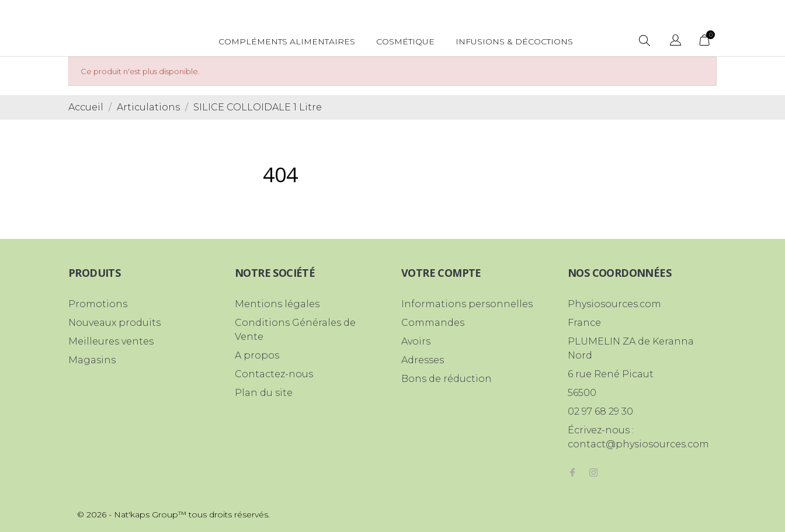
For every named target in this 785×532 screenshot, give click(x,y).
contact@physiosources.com (638, 444)
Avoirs (416, 341)
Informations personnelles (467, 304)
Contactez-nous (274, 374)
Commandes (433, 323)
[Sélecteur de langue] (675, 42)
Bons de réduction (447, 379)
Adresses (423, 360)
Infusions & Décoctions (514, 41)
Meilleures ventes (111, 341)
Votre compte (441, 273)
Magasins (92, 360)
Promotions (98, 304)
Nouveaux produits (114, 323)
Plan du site (264, 393)
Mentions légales (277, 304)
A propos (257, 355)
